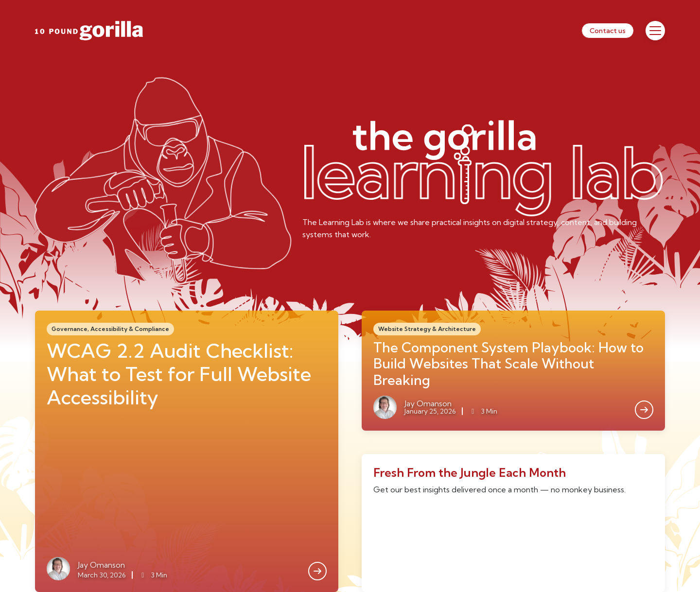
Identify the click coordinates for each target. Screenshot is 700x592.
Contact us (608, 31)
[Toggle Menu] (655, 31)
